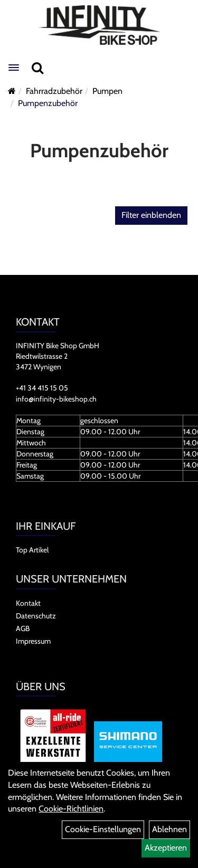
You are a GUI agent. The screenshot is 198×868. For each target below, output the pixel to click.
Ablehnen (169, 829)
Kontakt (28, 603)
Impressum (33, 641)
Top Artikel (32, 550)
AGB (23, 628)
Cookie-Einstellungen (103, 829)
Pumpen (107, 91)
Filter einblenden (151, 215)
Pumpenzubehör (48, 103)
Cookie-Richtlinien (71, 809)
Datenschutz (36, 616)
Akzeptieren (166, 848)
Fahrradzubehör (54, 91)
